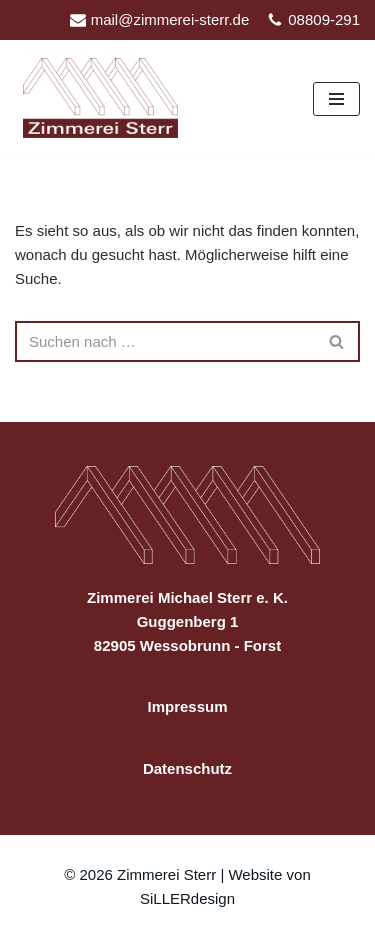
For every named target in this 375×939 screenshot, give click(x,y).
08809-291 (324, 19)
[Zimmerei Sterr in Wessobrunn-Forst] (105, 98)
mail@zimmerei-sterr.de (170, 19)
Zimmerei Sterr (168, 874)
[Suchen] (165, 341)
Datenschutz (187, 768)
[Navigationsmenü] (336, 99)
